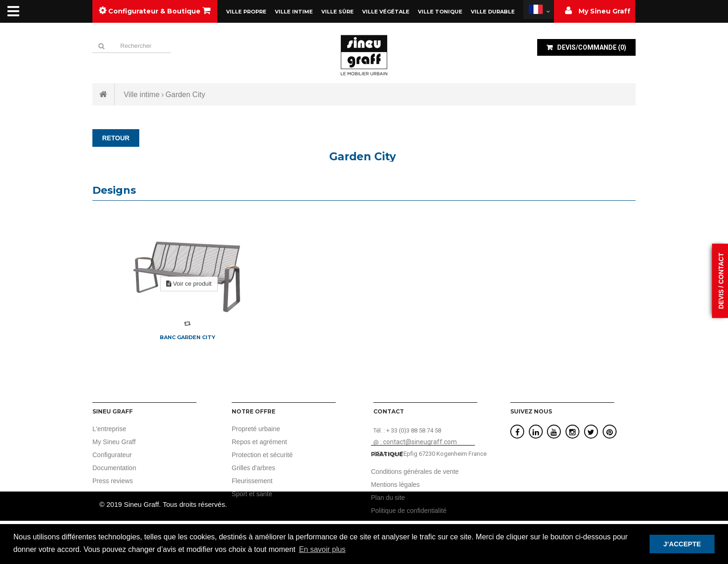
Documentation (114, 468)
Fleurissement (252, 481)
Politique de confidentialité (548, 511)
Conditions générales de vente (554, 472)
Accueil (104, 94)
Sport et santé (252, 494)
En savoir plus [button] (322, 549)
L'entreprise (109, 429)
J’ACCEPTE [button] (682, 544)
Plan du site (527, 498)
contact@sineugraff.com (420, 442)
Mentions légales (535, 485)
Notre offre (253, 411)
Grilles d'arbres (253, 468)
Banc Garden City (188, 337)
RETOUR (116, 138)
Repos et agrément (259, 442)
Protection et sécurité (262, 455)
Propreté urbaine (256, 429)
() (591, 47)
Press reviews (113, 481)
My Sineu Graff (114, 442)
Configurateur (112, 455)
